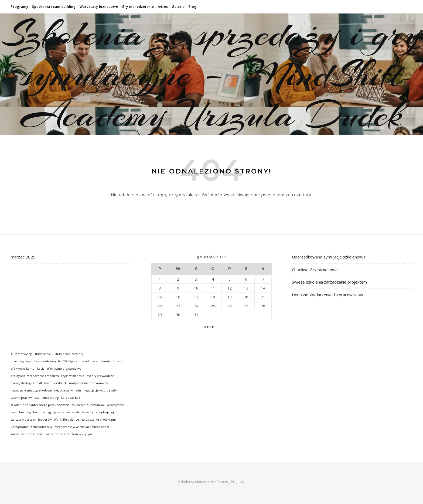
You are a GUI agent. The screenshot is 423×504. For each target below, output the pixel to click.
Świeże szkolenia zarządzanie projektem (329, 282)
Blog (193, 7)
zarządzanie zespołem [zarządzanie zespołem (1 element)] (27, 434)
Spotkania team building (54, 7)
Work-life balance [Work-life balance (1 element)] (66, 420)
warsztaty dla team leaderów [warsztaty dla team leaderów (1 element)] (31, 420)
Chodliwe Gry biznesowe (315, 270)
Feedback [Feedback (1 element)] (60, 383)
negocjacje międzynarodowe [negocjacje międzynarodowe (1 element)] (31, 390)
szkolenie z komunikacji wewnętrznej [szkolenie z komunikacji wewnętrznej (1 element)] (99, 405)
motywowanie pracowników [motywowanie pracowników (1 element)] (89, 383)
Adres (163, 7)
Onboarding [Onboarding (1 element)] (50, 398)
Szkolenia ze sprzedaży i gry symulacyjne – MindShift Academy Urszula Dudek (212, 74)
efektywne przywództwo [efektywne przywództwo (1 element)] (64, 369)
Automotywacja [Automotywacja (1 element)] (22, 354)
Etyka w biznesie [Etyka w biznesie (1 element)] (73, 376)
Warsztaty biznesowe (99, 7)
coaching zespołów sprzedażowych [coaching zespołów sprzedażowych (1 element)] (35, 361)
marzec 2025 (23, 257)
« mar (209, 326)
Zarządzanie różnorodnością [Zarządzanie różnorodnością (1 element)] (31, 427)
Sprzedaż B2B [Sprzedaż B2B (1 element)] (71, 398)
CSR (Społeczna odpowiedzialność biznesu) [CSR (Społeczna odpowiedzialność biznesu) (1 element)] (93, 361)
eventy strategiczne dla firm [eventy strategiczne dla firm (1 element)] (30, 383)
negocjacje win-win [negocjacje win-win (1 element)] (68, 390)
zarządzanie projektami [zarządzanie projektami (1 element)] (99, 420)
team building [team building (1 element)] (21, 412)
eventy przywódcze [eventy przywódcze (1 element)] (100, 376)
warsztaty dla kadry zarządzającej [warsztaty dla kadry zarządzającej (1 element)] (90, 412)
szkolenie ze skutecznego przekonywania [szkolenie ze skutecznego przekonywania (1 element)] (40, 405)
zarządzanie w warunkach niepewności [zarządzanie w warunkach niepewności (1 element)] (82, 427)
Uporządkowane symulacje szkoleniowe (329, 257)
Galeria (178, 7)
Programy (20, 7)
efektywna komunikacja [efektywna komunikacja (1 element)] (28, 369)
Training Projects (231, 482)
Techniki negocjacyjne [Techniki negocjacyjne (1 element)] (49, 412)
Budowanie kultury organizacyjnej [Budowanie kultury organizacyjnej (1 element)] (59, 354)
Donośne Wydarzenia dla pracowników (328, 295)
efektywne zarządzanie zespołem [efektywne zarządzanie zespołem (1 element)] (35, 376)
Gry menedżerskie (138, 7)
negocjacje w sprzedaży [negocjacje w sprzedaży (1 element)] (100, 390)
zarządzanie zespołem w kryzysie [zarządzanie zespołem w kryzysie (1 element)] (69, 434)
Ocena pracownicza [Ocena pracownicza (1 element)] (25, 398)
